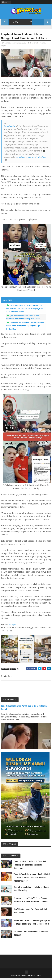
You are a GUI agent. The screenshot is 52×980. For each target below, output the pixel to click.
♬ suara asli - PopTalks (36, 159)
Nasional (34, 44)
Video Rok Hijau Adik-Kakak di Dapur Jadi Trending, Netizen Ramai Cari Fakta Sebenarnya (30, 866)
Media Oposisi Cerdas (33, 977)
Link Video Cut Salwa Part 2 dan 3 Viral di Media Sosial (24, 709)
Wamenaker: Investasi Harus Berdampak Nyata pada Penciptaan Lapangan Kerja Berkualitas (26, 327)
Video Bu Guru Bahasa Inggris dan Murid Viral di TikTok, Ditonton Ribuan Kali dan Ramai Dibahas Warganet (32, 879)
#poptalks (21, 159)
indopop (13, 626)
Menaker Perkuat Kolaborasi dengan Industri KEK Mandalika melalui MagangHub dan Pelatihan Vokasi (25, 310)
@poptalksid (9, 128)
